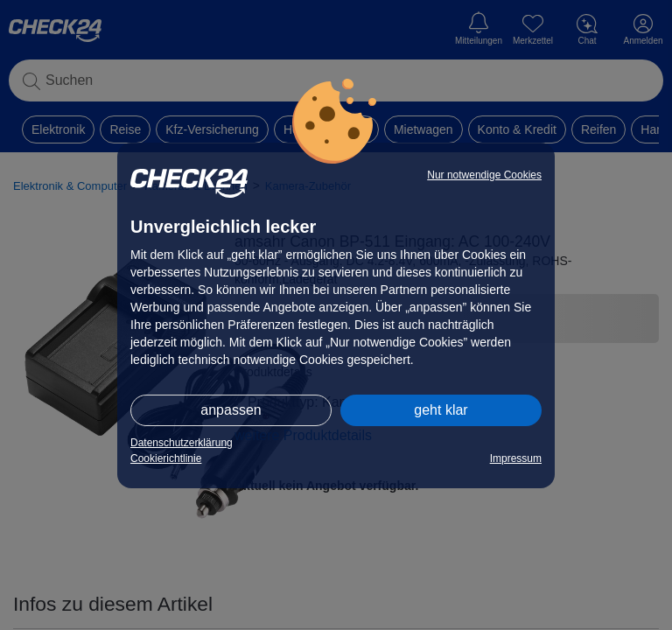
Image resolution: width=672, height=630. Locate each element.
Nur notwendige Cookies (484, 175)
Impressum (516, 458)
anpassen (231, 410)
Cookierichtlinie (166, 458)
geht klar (441, 410)
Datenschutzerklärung (182, 443)
